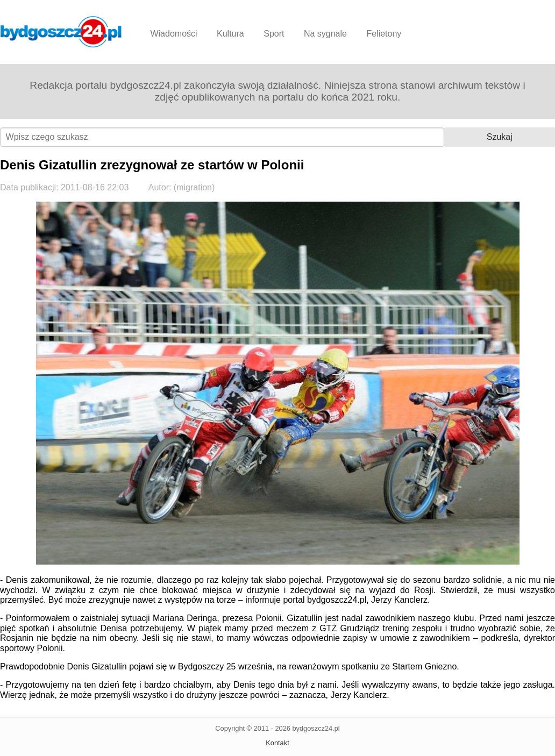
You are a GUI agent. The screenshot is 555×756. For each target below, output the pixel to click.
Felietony (384, 34)
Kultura (230, 34)
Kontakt (277, 743)
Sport (274, 34)
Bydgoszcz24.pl (61, 32)
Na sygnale (325, 34)
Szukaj (500, 137)
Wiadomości (173, 34)
